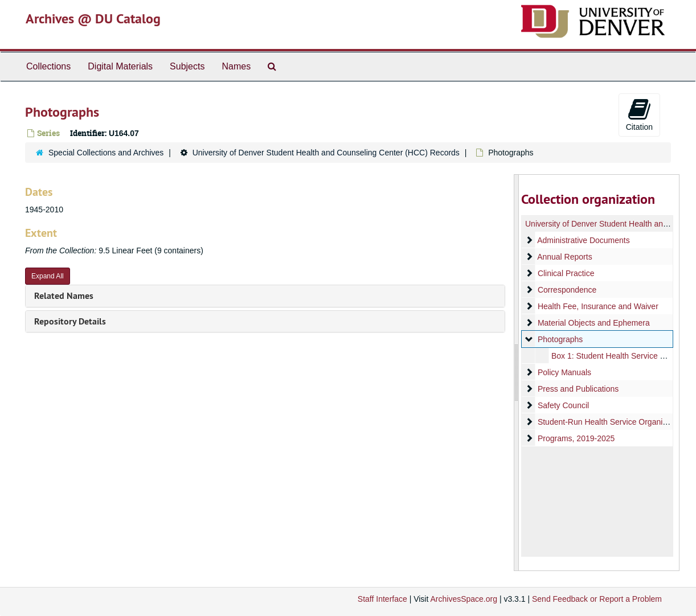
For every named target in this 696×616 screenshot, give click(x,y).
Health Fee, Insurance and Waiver (598, 306)
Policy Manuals (564, 372)
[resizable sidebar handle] (517, 373)
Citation (639, 114)
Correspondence (567, 290)
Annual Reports (565, 257)
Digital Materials (120, 66)
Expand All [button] (48, 276)
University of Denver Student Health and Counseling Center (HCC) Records (326, 153)
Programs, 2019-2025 (576, 438)
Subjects (187, 66)
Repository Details (70, 321)
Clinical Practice (566, 273)
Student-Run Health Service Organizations (613, 422)
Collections (48, 66)
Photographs (560, 339)
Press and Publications (578, 389)
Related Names (64, 296)
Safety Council (563, 405)
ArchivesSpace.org (464, 599)
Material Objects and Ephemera (594, 323)
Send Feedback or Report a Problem (597, 599)
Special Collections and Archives (106, 153)
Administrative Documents (584, 240)
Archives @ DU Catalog (93, 19)
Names (236, 66)
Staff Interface (382, 599)
